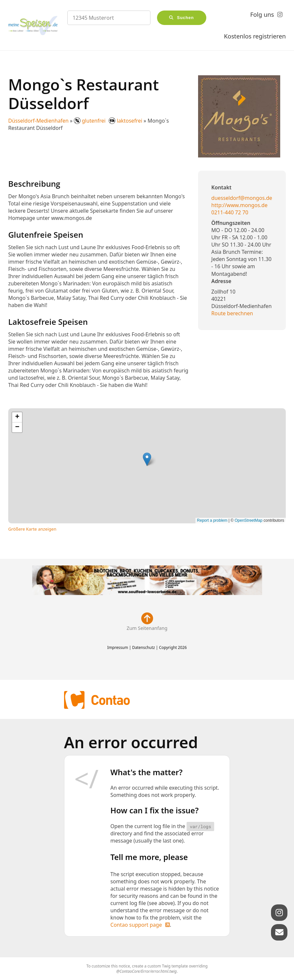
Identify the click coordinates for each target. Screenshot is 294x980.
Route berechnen (232, 313)
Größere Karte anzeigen (32, 529)
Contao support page (136, 925)
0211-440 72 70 (230, 212)
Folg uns (262, 14)
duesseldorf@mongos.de (242, 198)
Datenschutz (143, 647)
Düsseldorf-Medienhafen (38, 121)
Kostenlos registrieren (255, 36)
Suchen (186, 18)
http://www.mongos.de (239, 205)
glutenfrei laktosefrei (109, 121)
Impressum (117, 647)
